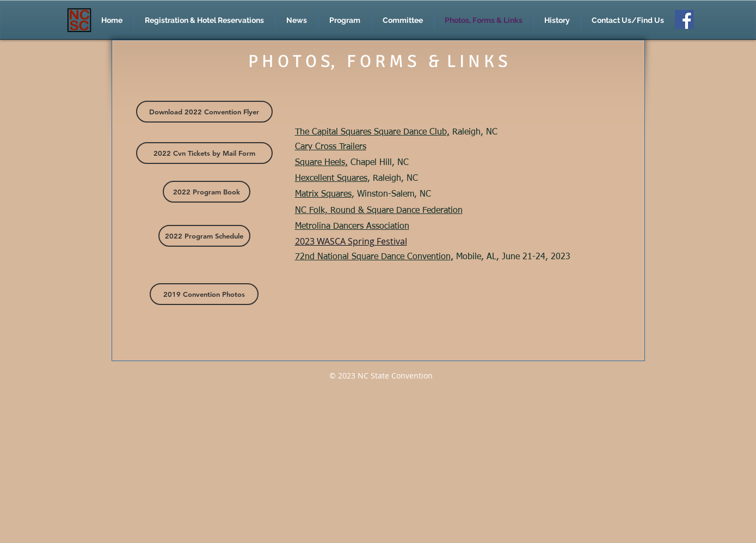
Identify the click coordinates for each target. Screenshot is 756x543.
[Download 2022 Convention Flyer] (204, 112)
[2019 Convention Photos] (204, 294)
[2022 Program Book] (207, 192)
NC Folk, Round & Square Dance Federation (379, 211)
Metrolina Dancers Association (352, 227)
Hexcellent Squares (331, 179)
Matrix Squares (323, 194)
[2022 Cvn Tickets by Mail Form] (204, 153)
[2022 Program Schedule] (204, 236)
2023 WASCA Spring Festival (351, 241)
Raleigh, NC (474, 132)
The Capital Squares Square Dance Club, (372, 132)
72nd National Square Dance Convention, (374, 257)
